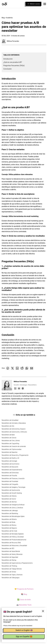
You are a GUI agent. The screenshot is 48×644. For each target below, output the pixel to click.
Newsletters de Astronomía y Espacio (14, 429)
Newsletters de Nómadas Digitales (13, 534)
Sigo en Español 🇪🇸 (24, 637)
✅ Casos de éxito (24, 600)
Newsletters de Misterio (9, 519)
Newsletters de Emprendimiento (12, 470)
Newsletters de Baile (8, 435)
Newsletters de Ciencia (9, 438)
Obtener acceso (33, 4)
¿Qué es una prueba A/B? (13, 62)
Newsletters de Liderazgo (10, 511)
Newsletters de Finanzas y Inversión (13, 478)
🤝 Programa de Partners (24, 589)
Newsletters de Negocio (9, 528)
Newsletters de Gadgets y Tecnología (13, 487)
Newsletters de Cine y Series (11, 441)
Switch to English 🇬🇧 (24, 630)
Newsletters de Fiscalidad (10, 481)
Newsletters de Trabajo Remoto (12, 569)
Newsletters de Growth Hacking (12, 493)
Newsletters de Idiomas (9, 502)
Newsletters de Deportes (10, 452)
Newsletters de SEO (8, 548)
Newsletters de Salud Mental (11, 551)
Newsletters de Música (9, 525)
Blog (3, 18)
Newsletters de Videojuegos (11, 578)
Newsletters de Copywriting (10, 443)
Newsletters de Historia (9, 496)
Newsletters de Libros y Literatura (12, 508)
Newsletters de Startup (9, 560)
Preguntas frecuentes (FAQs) (14, 66)
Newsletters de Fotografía (10, 484)
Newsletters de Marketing (10, 513)
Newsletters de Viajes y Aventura (12, 575)
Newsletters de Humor (9, 499)
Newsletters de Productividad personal (14, 540)
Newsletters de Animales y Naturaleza (14, 423)
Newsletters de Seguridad (10, 557)
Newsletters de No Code (9, 531)
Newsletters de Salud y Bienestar (12, 554)
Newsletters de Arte (8, 426)
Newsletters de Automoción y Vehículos (14, 432)
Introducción (8, 59)
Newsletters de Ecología (9, 461)
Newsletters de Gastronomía (11, 490)
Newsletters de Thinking (9, 566)
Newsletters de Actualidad (10, 420)
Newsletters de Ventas (9, 572)
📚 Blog (24, 594)
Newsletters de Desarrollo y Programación (15, 455)
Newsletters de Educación (10, 467)
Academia (9, 18)
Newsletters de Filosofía (9, 476)
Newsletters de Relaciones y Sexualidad (14, 546)
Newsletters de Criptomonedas (12, 449)
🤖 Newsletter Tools (24, 605)
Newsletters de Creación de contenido (14, 446)
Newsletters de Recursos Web (11, 543)
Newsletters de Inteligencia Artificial (13, 505)
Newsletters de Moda (8, 522)
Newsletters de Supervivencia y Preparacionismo (17, 563)
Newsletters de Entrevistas (10, 473)
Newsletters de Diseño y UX (10, 458)
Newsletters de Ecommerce (10, 464)
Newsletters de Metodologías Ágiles (13, 516)
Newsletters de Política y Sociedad (13, 537)
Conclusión (7, 69)
